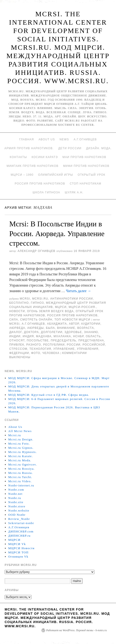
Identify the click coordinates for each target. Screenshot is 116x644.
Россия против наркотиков (40, 184)
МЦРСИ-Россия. (83, 307)
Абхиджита (57, 324)
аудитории (91, 324)
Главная (27, 139)
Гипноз (37, 303)
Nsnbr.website (19, 510)
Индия (28, 336)
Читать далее (79, 291)
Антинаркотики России (72, 299)
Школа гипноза (46, 192)
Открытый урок (91, 175)
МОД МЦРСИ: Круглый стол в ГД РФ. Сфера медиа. (49, 395)
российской (94, 345)
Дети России (70, 148)
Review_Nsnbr (19, 519)
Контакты (18, 157)
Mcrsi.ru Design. (21, 439)
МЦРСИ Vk (17, 544)
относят (17, 340)
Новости (17, 311)
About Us (47, 139)
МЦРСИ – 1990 (22, 175)
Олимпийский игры (56, 175)
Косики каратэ (45, 157)
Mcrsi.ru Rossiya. (22, 469)
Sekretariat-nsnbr (21, 523)
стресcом (18, 349)
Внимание (66, 328)
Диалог (16, 332)
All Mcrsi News (20, 431)
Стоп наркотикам (85, 184)
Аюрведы (36, 328)
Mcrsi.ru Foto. (19, 444)
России (74, 345)
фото (36, 353)
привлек (17, 345)
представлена (91, 340)
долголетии (52, 332)
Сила (14, 320)
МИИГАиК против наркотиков (32, 166)
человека (51, 353)
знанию (91, 332)
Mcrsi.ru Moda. (20, 460)
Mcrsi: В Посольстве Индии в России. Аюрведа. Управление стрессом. (57, 233)
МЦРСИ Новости (22, 548)
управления (88, 349)
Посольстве (38, 340)
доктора (31, 332)
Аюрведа (17, 328)
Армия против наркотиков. (29, 148)
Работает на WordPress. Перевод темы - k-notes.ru (76, 630)
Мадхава (44, 336)
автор (74, 324)
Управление (64, 349)
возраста (86, 328)
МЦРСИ (61, 307)
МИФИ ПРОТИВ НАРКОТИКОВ (86, 166)
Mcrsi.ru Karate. (21, 456)
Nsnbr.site (16, 502)
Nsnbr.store (17, 506)
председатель (63, 340)
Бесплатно (19, 303)
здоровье (73, 332)
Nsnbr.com (16, 490)
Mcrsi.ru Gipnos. (21, 448)
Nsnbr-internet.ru (21, 485)
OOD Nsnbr (17, 515)
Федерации (19, 353)
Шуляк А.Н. (74, 192)
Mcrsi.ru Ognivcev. (23, 464)
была (50, 328)
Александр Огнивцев (36, 251)
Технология (40, 349)
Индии (15, 336)
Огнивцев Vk (18, 556)
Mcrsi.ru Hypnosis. (23, 452)
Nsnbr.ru (15, 498)
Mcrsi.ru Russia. (21, 473)
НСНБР (78, 336)
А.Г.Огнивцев (85, 139)
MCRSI (25, 299)
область (93, 336)
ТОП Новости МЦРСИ (72, 320)
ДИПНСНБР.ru (20, 536)
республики (54, 345)
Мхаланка (62, 336)
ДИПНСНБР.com (21, 531)
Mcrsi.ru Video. (20, 481)
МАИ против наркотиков (84, 157)
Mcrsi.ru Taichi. (20, 477)
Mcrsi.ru (40, 299)
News (64, 139)
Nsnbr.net (16, 494)
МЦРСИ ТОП (19, 552)
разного (34, 345)
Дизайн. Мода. (99, 148)
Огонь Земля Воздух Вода (50, 311)
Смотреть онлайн (36, 320)
